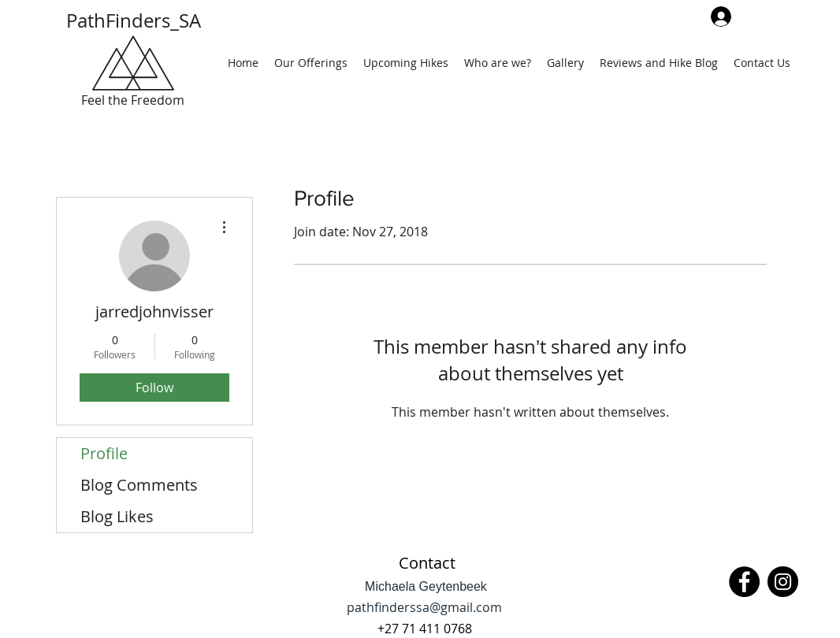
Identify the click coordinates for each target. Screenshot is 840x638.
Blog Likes (117, 516)
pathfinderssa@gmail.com (424, 607)
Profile (104, 453)
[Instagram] (783, 582)
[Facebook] (744, 582)
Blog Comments (139, 485)
